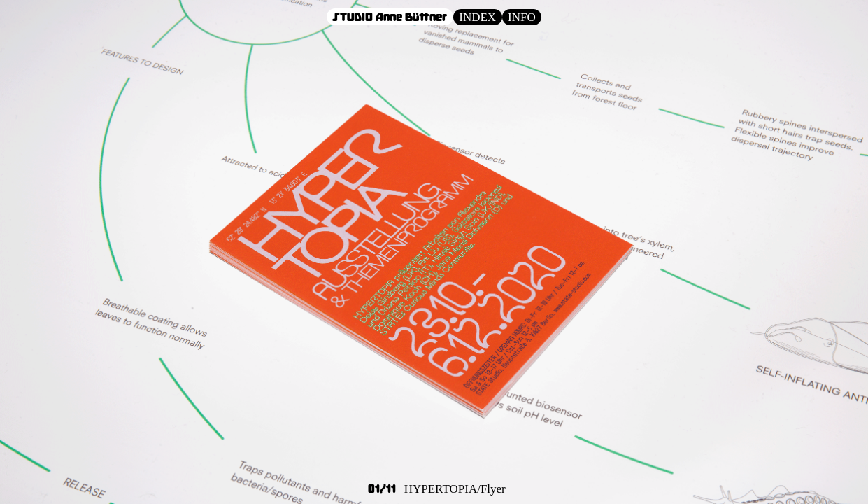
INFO (522, 17)
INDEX (477, 17)
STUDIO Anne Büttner (390, 17)
